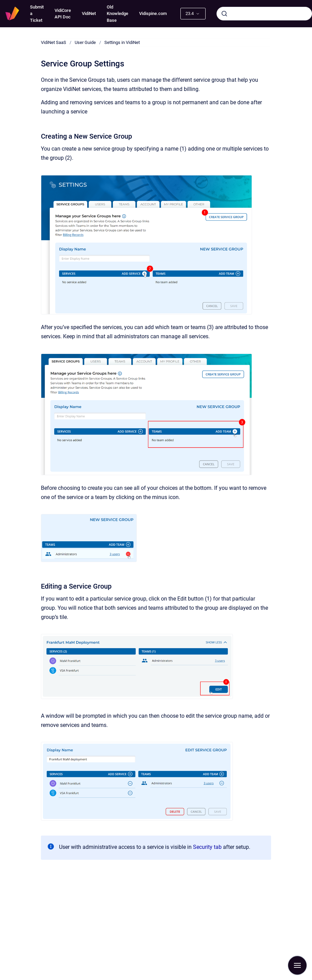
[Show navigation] (297, 965)
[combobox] (264, 14)
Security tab (207, 847)
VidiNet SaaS (54, 42)
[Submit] (224, 14)
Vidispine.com (153, 13)
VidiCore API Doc (63, 14)
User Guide (85, 42)
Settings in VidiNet (122, 42)
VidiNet (89, 13)
